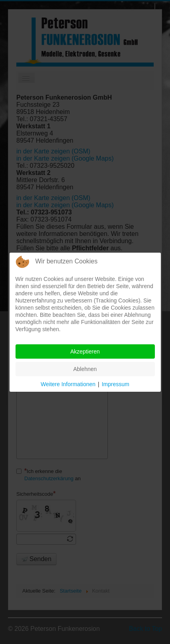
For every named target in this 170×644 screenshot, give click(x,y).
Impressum (115, 384)
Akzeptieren (85, 351)
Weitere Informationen (68, 384)
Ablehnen (85, 369)
